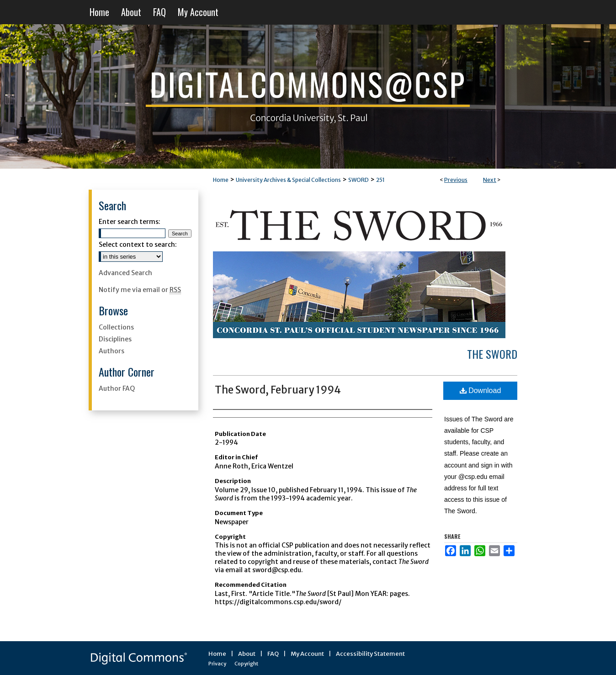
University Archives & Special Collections (288, 180)
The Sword (492, 354)
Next (490, 180)
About (247, 654)
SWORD (358, 180)
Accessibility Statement (370, 654)
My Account (307, 654)
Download (481, 391)
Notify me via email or (140, 290)
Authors (112, 351)
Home (221, 180)
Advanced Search (125, 273)
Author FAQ (117, 388)
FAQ (273, 654)
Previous (456, 180)
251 (380, 180)
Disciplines (115, 339)
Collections (116, 327)
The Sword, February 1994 (278, 390)
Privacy (217, 664)
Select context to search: (138, 244)
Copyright (246, 664)
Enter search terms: (130, 222)
